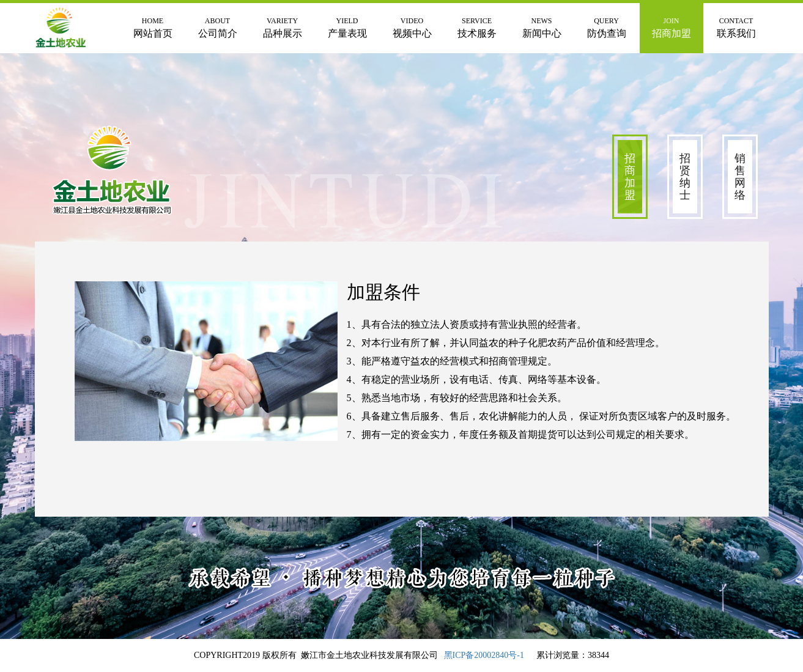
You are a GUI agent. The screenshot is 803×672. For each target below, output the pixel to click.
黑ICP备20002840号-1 (484, 655)
